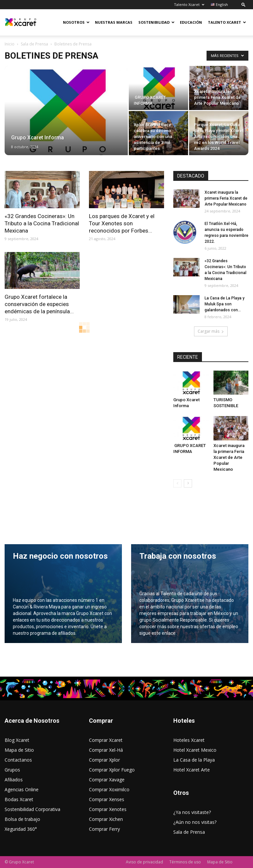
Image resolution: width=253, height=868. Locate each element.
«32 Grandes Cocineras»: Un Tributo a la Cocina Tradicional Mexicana (42, 223)
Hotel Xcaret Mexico (195, 750)
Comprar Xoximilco (109, 789)
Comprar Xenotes (108, 809)
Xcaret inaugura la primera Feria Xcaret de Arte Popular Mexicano (226, 198)
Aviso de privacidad (144, 862)
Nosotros (76, 22)
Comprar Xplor (104, 760)
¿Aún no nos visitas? (195, 822)
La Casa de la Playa (194, 760)
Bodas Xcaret (19, 799)
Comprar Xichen (106, 819)
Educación (191, 22)
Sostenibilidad (156, 22)
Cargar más (211, 331)
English (219, 4)
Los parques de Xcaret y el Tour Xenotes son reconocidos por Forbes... (122, 223)
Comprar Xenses (107, 799)
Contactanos (18, 760)
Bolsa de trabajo (22, 819)
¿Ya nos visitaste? (192, 812)
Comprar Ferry (104, 829)
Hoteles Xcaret (189, 740)
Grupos (12, 770)
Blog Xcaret (17, 740)
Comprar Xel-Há (106, 750)
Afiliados (14, 780)
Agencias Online (22, 789)
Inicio (10, 44)
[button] (243, 4)
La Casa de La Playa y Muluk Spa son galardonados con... (225, 304)
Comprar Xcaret (106, 740)
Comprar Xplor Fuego (112, 770)
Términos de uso (185, 862)
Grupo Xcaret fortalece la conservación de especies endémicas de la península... (39, 304)
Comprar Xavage (107, 780)
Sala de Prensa (34, 44)
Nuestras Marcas (114, 22)
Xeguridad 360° (21, 829)
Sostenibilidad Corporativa (32, 809)
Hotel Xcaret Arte (192, 770)
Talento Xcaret (189, 4)
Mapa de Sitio (19, 750)
